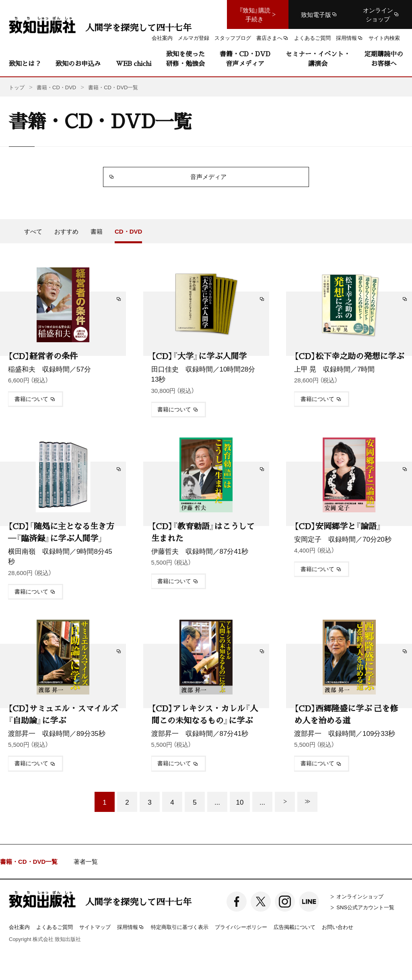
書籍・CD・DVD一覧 (29, 862)
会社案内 (19, 927)
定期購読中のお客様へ (384, 59)
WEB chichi (134, 63)
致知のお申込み (78, 63)
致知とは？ (25, 63)
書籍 (97, 231)
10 (240, 802)
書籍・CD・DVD (56, 87)
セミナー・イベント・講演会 (318, 59)
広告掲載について (295, 927)
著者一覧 (86, 862)
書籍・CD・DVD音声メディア (245, 59)
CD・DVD (128, 231)
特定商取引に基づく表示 (180, 927)
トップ (17, 87)
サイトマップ (95, 927)
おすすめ (66, 231)
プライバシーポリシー (241, 927)
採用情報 (131, 927)
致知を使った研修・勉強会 (185, 59)
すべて (33, 231)
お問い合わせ (338, 927)
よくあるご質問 (55, 927)
